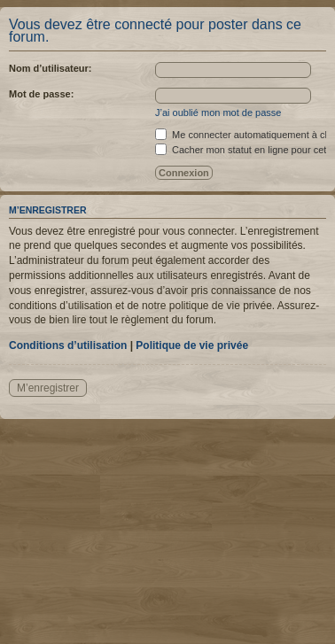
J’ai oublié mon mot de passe (218, 113)
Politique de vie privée (192, 345)
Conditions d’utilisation (68, 345)
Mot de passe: (41, 94)
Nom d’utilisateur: (51, 68)
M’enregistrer (48, 388)
